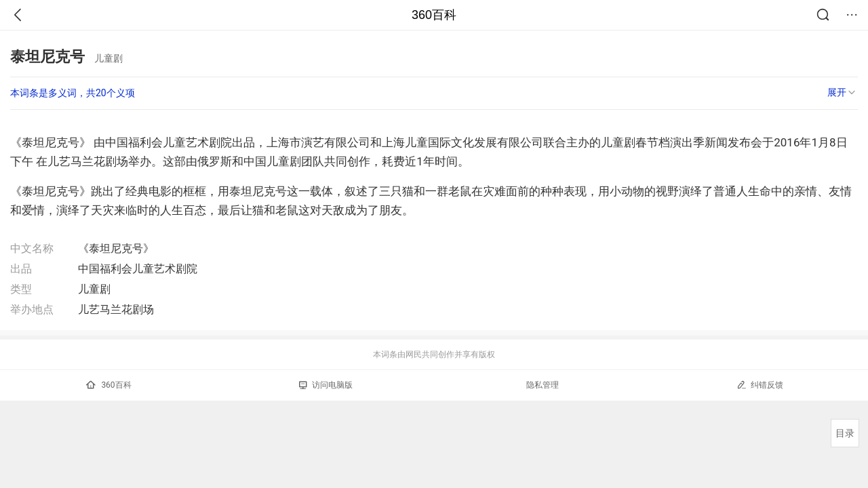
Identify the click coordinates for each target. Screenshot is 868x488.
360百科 (434, 15)
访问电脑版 (326, 385)
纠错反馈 (760, 385)
